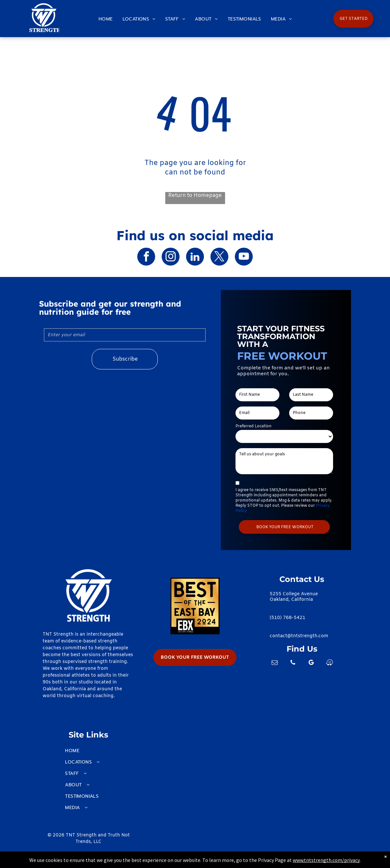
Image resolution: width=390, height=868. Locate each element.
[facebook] (146, 257)
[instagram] (171, 257)
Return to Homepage (195, 195)
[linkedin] (195, 257)
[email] (275, 663)
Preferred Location (254, 426)
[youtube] (244, 257)
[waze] (329, 663)
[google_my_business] (311, 663)
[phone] (293, 663)
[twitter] (219, 257)
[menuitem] (106, 19)
